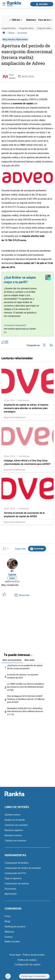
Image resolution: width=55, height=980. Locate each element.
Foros (8, 916)
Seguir (12, 578)
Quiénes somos (12, 815)
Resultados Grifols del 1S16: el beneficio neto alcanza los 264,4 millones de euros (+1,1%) (25, 711)
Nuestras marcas (13, 835)
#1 (12, 571)
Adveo (12, 78)
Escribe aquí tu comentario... (34, 976)
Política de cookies (27, 960)
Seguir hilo (18, 549)
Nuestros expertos (14, 830)
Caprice (12, 574)
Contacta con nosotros (16, 825)
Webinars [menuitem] (31, 20)
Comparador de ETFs (15, 873)
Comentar (37, 549)
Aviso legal (15, 955)
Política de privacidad (33, 955)
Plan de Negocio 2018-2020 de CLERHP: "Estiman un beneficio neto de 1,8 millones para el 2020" (26, 699)
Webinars (9, 932)
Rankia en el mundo (15, 820)
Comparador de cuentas (17, 883)
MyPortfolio (11, 894)
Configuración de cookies (28, 964)
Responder (22, 595)
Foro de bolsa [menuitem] (45, 20)
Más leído (30, 660)
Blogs (8, 921)
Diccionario (10, 889)
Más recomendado (12, 660)
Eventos (9, 937)
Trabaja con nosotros (15, 840)
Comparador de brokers (17, 863)
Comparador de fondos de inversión (23, 868)
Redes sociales (12, 941)
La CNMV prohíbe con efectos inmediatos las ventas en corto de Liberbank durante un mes (26, 687)
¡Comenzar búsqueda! (15, 325)
